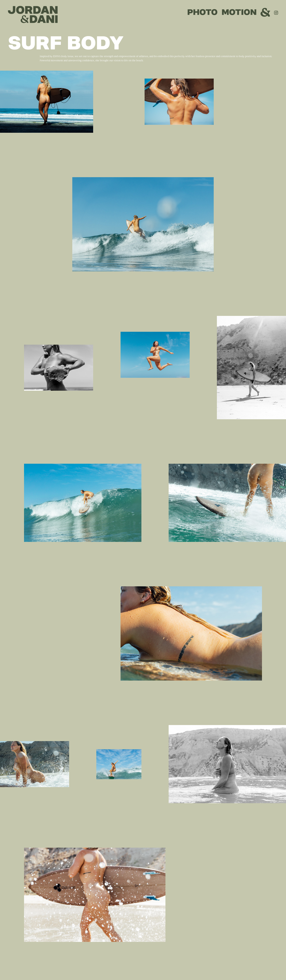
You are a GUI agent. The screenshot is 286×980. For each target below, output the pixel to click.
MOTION (239, 12)
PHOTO (202, 12)
